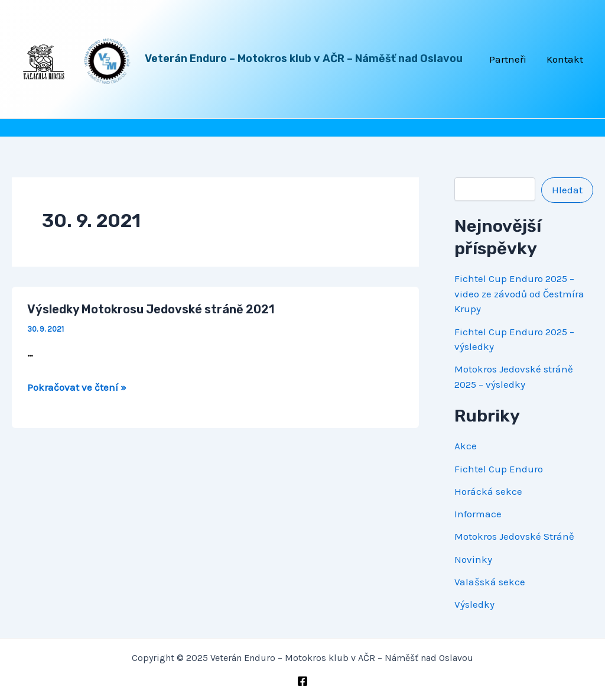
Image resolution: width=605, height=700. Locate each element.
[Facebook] (302, 681)
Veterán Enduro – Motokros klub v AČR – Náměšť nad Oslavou (304, 59)
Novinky (473, 559)
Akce (466, 446)
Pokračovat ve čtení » (77, 387)
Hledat (567, 190)
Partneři (508, 59)
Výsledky (474, 604)
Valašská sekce (490, 582)
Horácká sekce (488, 491)
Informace (478, 514)
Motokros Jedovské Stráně (514, 536)
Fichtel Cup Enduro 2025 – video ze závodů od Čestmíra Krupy (519, 294)
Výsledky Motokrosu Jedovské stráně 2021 (151, 309)
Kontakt (565, 59)
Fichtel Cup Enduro (499, 469)
